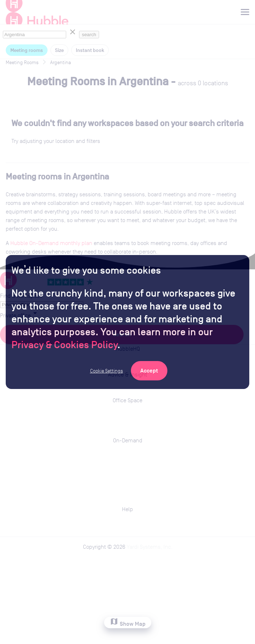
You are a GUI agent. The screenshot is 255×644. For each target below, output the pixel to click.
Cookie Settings (107, 371)
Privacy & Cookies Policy (64, 345)
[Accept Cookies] (149, 371)
